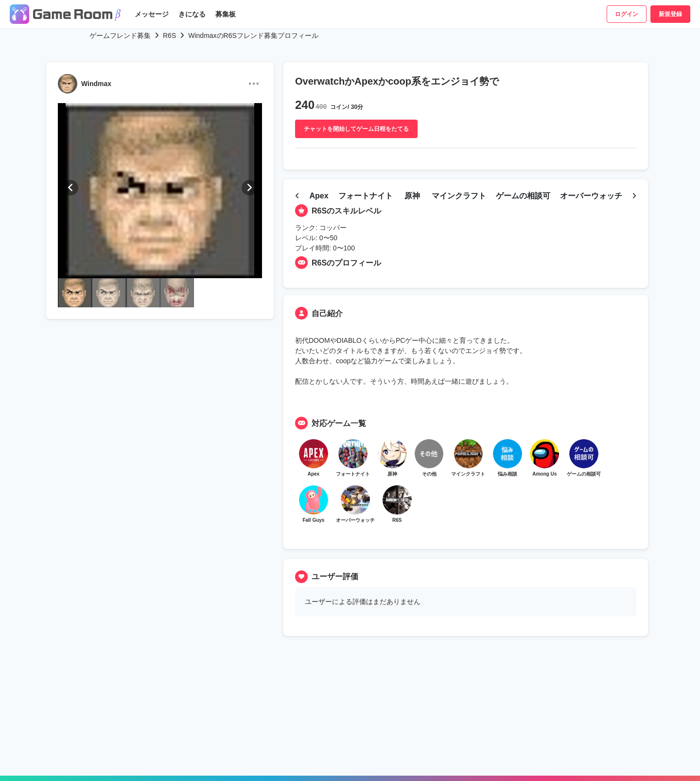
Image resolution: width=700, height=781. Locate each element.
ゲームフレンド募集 (120, 35)
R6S (169, 35)
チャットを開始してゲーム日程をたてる (356, 129)
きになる (192, 14)
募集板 (226, 14)
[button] (70, 188)
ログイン (627, 14)
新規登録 (670, 14)
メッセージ (152, 14)
